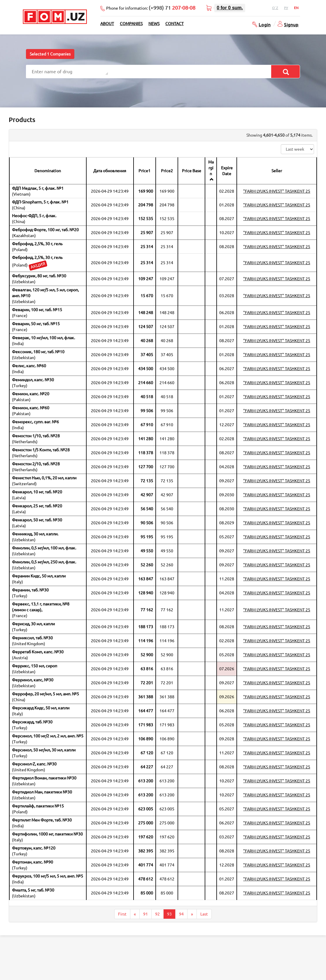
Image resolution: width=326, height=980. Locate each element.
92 (157, 914)
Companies (131, 24)
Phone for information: (151, 8)
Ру (286, 8)
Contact (175, 24)
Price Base (192, 171)
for (230, 8)
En (296, 8)
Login (265, 24)
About (107, 24)
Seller (277, 171)
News (154, 24)
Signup (291, 24)
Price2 (167, 171)
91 (146, 914)
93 (169, 914)
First (122, 914)
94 (181, 914)
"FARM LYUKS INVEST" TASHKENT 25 (277, 191)
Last (204, 914)
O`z (275, 8)
